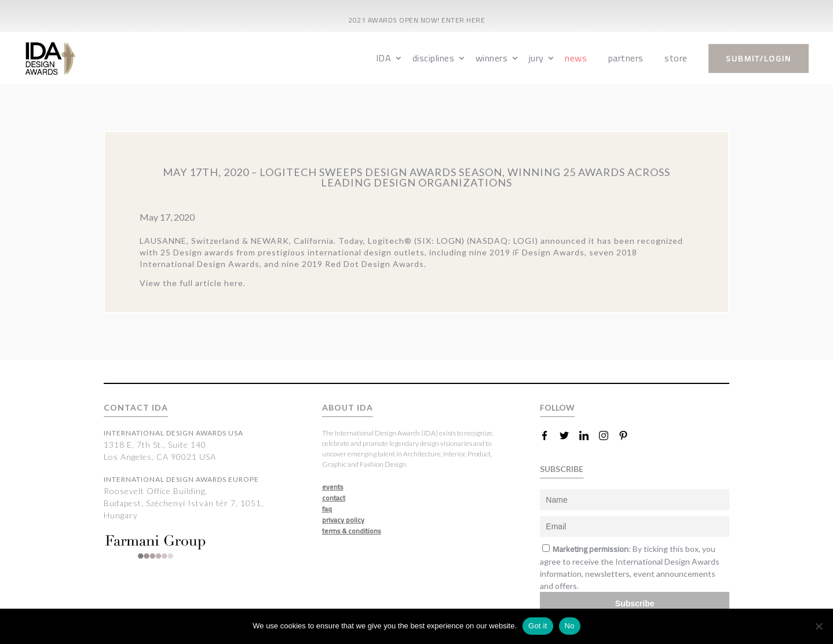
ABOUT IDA (348, 407)
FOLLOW (557, 407)
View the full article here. (193, 283)
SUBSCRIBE (562, 469)
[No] (819, 626)
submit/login (759, 58)
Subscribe (635, 603)
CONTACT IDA (136, 407)
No (570, 626)
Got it (538, 626)
